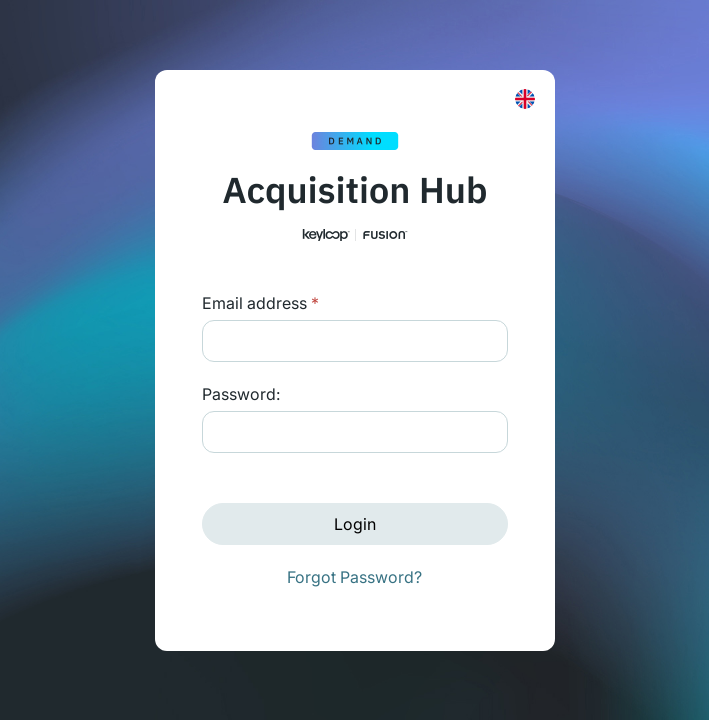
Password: (241, 394)
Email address (260, 303)
